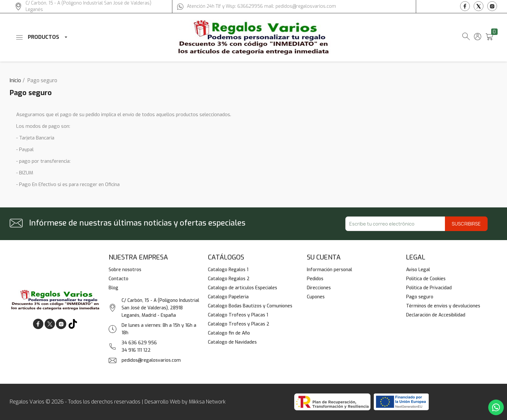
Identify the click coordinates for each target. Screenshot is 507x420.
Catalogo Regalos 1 (228, 270)
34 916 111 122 (136, 350)
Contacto (119, 279)
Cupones (316, 297)
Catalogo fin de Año (229, 333)
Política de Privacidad (429, 288)
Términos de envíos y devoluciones (443, 306)
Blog (113, 288)
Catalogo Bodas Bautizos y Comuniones (250, 306)
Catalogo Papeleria (228, 297)
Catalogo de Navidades (232, 342)
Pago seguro (420, 297)
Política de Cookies (426, 279)
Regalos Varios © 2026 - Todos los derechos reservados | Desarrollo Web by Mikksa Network (118, 402)
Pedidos (315, 279)
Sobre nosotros (125, 270)
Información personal (329, 270)
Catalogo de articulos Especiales (243, 288)
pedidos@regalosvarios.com (151, 360)
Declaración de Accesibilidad (436, 315)
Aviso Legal (418, 270)
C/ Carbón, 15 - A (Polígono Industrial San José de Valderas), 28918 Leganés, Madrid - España (160, 308)
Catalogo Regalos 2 (229, 279)
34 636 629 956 (139, 343)
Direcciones (319, 288)
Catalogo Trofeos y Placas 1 (238, 315)
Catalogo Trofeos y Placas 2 (239, 324)
